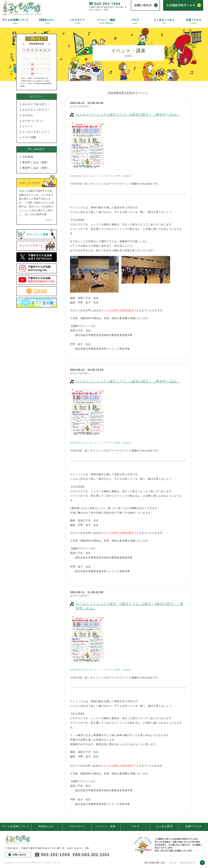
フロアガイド (77, 826)
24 (45, 69)
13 (28, 64)
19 (24, 69)
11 (49, 60)
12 (24, 64)
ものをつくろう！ (33, 121)
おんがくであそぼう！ (36, 104)
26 (24, 74)
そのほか (28, 115)
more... (50, 220)
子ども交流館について (16, 826)
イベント (28, 126)
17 (45, 64)
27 (28, 74)
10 (45, 60)
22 (36, 69)
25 (49, 69)
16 (41, 64)
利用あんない (47, 826)
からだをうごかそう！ (36, 110)
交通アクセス (193, 826)
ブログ (135, 826)
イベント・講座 (106, 826)
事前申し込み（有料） (36, 168)
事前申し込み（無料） (36, 162)
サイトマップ (188, 863)
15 (36, 64)
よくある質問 (164, 826)
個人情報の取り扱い (156, 863)
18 (49, 64)
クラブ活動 (29, 137)
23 (41, 69)
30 (41, 74)
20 (28, 69)
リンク (173, 863)
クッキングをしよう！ (36, 132)
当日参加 (28, 157)
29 (36, 74)
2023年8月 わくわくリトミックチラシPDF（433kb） (101, 176)
